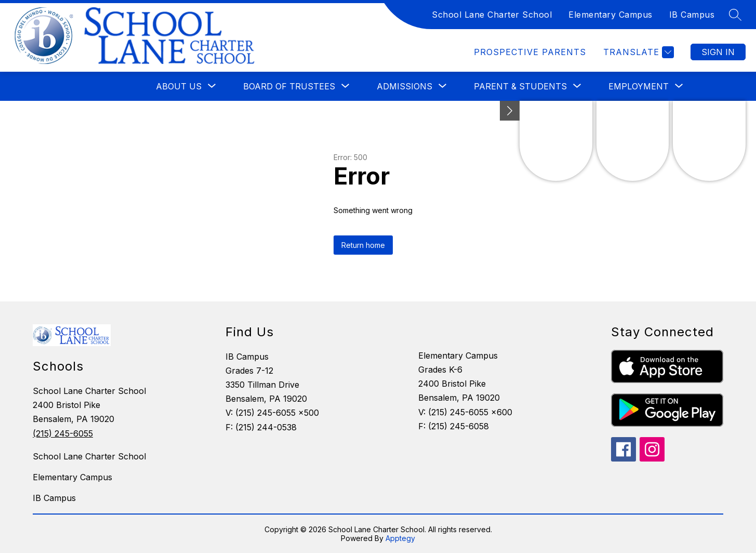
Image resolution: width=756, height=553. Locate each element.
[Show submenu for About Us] (179, 86)
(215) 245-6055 (63, 433)
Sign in (718, 52)
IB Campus (692, 15)
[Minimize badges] (510, 111)
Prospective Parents (530, 52)
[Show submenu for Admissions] (404, 86)
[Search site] (735, 15)
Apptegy (400, 538)
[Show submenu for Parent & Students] (520, 86)
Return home (363, 245)
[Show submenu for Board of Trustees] (289, 86)
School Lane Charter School (492, 15)
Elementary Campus (611, 15)
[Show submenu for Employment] (639, 86)
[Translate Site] (637, 52)
